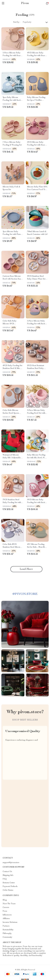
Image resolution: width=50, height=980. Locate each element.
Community (7, 937)
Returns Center (9, 883)
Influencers (7, 915)
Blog (5, 900)
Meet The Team (9, 904)
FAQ (5, 879)
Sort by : (17, 22)
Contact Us (7, 872)
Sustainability (8, 930)
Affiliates (6, 919)
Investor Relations (10, 922)
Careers (6, 907)
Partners (6, 926)
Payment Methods (10, 887)
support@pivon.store (11, 863)
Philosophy (7, 934)
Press (5, 911)
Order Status (8, 890)
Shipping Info (8, 875)
